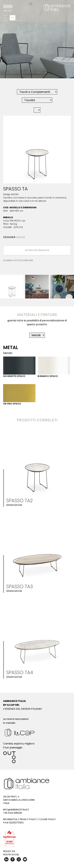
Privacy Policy (28, 819)
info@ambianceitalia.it (16, 810)
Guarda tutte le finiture (18, 260)
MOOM (21, 237)
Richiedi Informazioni (37, 250)
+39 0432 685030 (13, 813)
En (13, 18)
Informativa (10, 819)
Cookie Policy (48, 819)
